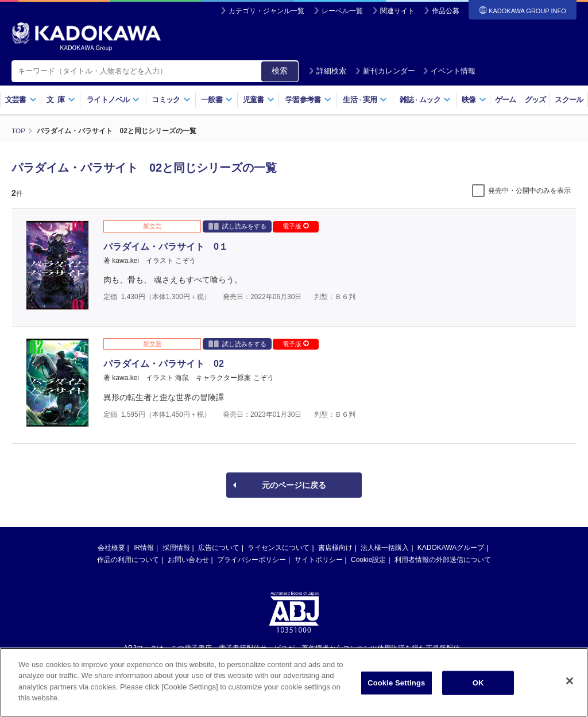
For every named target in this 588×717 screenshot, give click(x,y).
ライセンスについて (278, 547)
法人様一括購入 (385, 547)
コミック (171, 100)
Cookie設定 (368, 559)
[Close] (570, 681)
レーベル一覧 (342, 11)
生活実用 (365, 100)
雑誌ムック (425, 100)
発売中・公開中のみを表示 (529, 190)
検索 (280, 71)
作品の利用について (128, 559)
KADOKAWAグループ (451, 547)
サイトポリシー (319, 559)
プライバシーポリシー (252, 559)
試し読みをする (237, 225)
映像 (474, 100)
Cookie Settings (396, 683)
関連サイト (397, 11)
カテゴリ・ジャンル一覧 (266, 11)
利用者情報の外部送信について (443, 559)
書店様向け (335, 547)
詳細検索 (327, 71)
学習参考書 (308, 100)
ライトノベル (113, 100)
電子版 (296, 226)
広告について (219, 547)
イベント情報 (449, 71)
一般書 (217, 100)
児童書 (259, 100)
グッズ (535, 100)
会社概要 (111, 547)
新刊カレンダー (385, 71)
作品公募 (446, 11)
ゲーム (506, 100)
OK (478, 683)
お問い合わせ (188, 559)
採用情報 (176, 547)
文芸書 (21, 100)
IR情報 (144, 547)
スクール (569, 100)
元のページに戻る (294, 485)
